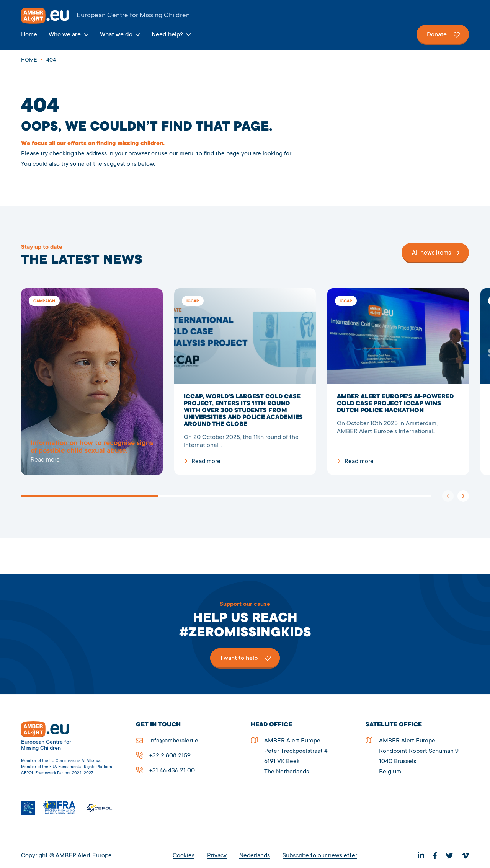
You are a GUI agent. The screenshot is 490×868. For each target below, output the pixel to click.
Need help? (167, 35)
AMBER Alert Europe (245, 16)
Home (29, 35)
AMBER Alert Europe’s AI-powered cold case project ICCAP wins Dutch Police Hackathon (398, 382)
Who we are (65, 35)
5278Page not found (92, 382)
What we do (116, 35)
